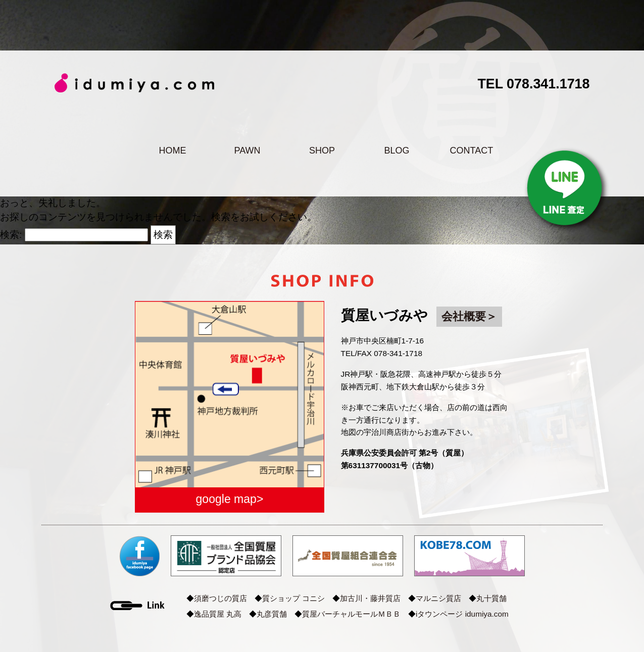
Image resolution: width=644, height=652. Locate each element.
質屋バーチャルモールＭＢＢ (351, 614)
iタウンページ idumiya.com (462, 614)
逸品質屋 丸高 (218, 614)
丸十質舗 (491, 598)
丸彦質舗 (272, 614)
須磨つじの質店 (220, 598)
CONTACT (472, 151)
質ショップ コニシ (293, 598)
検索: (11, 235)
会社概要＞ (469, 316)
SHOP (322, 151)
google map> (230, 499)
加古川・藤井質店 (370, 598)
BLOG (397, 151)
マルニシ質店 (438, 598)
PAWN (247, 151)
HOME (172, 151)
